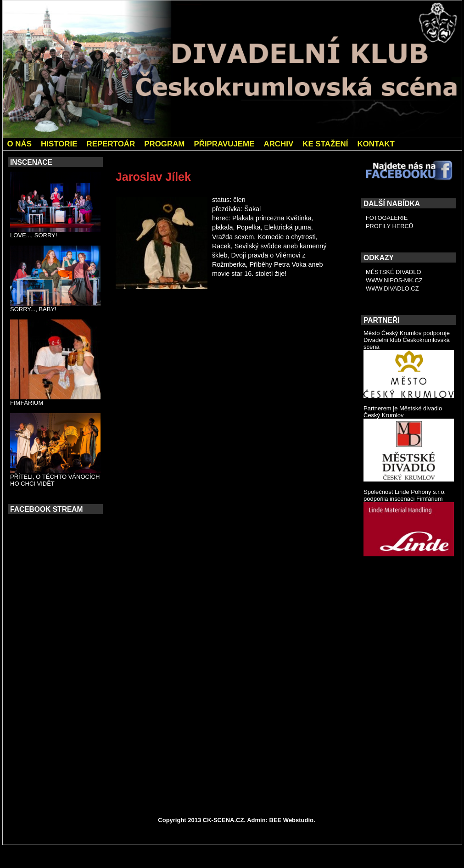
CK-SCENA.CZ (224, 820)
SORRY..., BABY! (33, 309)
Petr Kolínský (141, 327)
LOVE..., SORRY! (34, 235)
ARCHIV (278, 144)
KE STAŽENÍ (325, 144)
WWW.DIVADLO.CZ (392, 288)
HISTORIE (59, 144)
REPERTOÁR (111, 144)
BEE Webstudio (292, 820)
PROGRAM (164, 144)
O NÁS (20, 144)
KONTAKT (376, 144)
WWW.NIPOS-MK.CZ (394, 280)
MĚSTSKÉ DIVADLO (394, 272)
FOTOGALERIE (387, 218)
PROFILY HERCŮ (389, 226)
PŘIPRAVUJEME (224, 144)
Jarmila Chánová (317, 327)
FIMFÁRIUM (27, 403)
